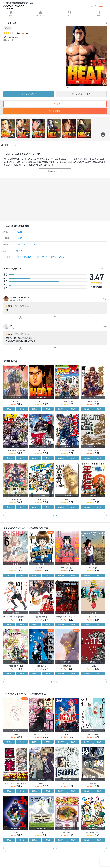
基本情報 (5, 145)
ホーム (11, 14)
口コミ (13, 145)
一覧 (102, 269)
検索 (70, 14)
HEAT (7, 154)
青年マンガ (21, 251)
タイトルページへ (55, 171)
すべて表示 (55, 515)
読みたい (9, 409)
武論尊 (8, 28)
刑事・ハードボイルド (41, 257)
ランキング (40, 14)
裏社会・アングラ (58, 257)
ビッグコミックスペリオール (27, 245)
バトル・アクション (24, 257)
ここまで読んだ (29, 94)
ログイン (99, 14)
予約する (55, 111)
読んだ (22, 409)
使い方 (94, 6)
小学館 (19, 238)
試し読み (55, 104)
